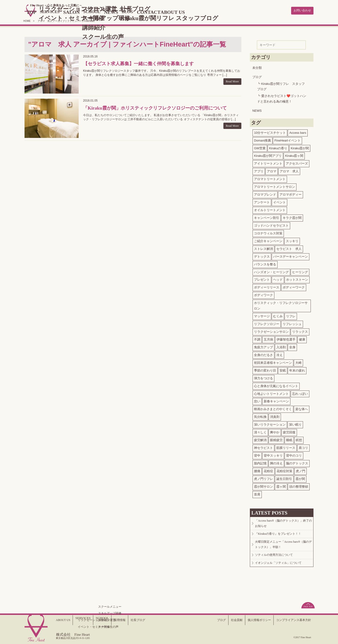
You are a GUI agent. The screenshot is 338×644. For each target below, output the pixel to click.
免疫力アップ (263, 346)
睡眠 (289, 439)
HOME (27, 20)
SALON (90, 12)
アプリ (259, 170)
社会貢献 (226, 620)
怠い (257, 401)
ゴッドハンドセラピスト (271, 225)
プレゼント (262, 279)
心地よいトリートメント (271, 393)
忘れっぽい (300, 393)
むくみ (278, 315)
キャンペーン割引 (267, 217)
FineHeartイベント (287, 139)
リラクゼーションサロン (271, 331)
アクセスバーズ (297, 163)
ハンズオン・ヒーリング (271, 271)
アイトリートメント (268, 163)
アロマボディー (291, 194)
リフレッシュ (292, 323)
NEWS (134, 12)
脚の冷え (276, 462)
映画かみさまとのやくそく (273, 408)
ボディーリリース (267, 286)
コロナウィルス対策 (268, 232)
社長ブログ (143, 620)
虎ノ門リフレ (263, 478)
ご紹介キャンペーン (268, 240)
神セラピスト (263, 447)
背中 (257, 455)
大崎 (298, 362)
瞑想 (299, 439)
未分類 (257, 67)
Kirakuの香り (278, 147)
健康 (302, 338)
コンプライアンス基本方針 (291, 620)
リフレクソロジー (267, 323)
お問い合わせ (300, 10)
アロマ (272, 170)
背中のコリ (294, 455)
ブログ (257, 76)
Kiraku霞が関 (300, 147)
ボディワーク (263, 294)
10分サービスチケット (270, 132)
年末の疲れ (297, 370)
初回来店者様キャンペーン (273, 362)
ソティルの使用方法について (278, 564)
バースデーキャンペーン (291, 256)
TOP (44, 12)
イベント (279, 201)
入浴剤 (281, 346)
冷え (279, 354)
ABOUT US (204, 12)
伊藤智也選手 (286, 338)
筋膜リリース (286, 447)
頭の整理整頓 (299, 486)
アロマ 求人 (289, 170)
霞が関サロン (263, 486)
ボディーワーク (294, 286)
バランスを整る (265, 263)
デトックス (262, 256)
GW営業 (260, 147)
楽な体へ (302, 408)
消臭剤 (275, 416)
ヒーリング (300, 271)
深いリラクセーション (270, 424)
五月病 (268, 338)
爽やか (275, 431)
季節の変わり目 (265, 370)
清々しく (260, 431)
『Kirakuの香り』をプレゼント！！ (282, 537)
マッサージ (262, 315)
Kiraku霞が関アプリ (268, 155)
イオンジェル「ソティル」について (283, 575)
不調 (257, 338)
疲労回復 (289, 431)
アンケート (262, 201)
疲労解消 (260, 439)
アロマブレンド (265, 194)
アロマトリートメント (270, 178)
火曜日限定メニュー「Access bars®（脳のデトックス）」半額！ (282, 551)
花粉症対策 (284, 470)
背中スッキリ (273, 455)
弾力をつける (263, 377)
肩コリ (303, 447)
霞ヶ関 (281, 486)
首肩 (257, 493)
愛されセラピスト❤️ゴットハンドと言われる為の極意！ (282, 98)
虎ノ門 (300, 470)
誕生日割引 (284, 478)
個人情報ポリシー (252, 620)
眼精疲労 (276, 439)
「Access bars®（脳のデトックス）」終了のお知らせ (283, 524)
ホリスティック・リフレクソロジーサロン (281, 305)
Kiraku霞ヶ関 (294, 155)
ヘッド (278, 279)
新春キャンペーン (276, 401)
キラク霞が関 (292, 217)
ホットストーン (297, 279)
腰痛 (257, 470)
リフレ (291, 315)
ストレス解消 (263, 248)
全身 (292, 346)
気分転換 (260, 416)
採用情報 (123, 620)
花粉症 (268, 470)
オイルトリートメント (270, 209)
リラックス (300, 331)
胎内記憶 (260, 462)
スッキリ (292, 240)
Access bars (298, 132)
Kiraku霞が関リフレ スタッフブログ (281, 86)
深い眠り (295, 424)
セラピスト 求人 (289, 248)
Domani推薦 (262, 139)
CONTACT (176, 12)
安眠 (283, 370)
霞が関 (300, 478)
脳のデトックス (297, 462)
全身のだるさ (263, 354)
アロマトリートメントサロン (275, 186)
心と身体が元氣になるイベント (276, 385)
